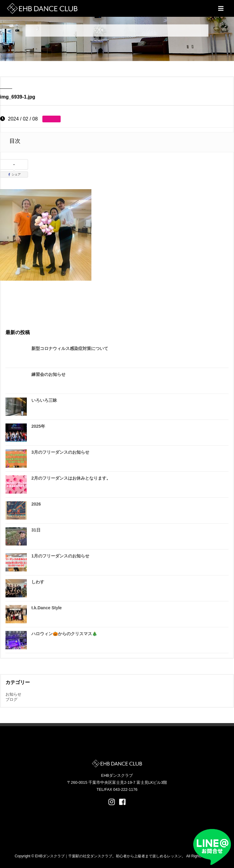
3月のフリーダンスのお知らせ (60, 452)
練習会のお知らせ (48, 374)
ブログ (11, 699)
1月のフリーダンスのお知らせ (60, 556)
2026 (36, 504)
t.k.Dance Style (47, 608)
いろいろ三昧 (44, 400)
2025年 (38, 426)
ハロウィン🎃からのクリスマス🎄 (64, 634)
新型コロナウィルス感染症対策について (70, 348)
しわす (38, 582)
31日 (36, 530)
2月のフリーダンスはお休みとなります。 (71, 478)
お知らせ (13, 694)
